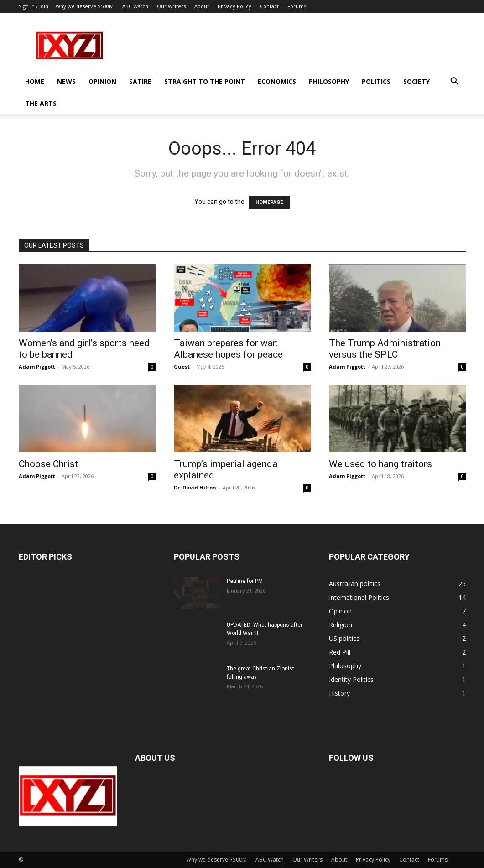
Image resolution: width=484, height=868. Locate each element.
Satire (140, 81)
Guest (182, 366)
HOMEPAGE (269, 202)
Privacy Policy (234, 6)
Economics (277, 81)
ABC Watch (135, 6)
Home (35, 81)
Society (416, 81)
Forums (297, 6)
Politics (376, 81)
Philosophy (329, 81)
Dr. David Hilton (195, 487)
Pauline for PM (245, 581)
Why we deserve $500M (85, 6)
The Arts (41, 103)
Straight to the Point (205, 81)
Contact (269, 6)
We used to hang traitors (380, 464)
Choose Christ (48, 464)
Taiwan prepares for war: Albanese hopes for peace (228, 349)
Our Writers (171, 6)
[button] (455, 82)
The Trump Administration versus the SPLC (385, 349)
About (202, 6)
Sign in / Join (34, 6)
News (66, 81)
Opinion (102, 81)
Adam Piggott (37, 366)
